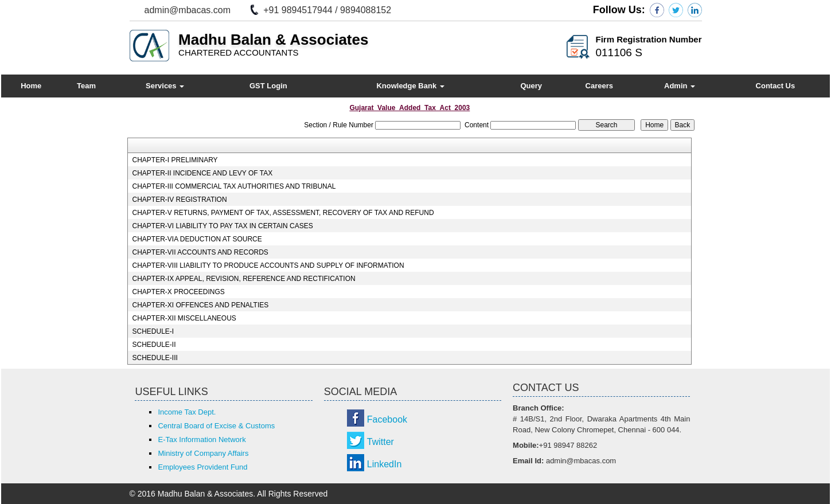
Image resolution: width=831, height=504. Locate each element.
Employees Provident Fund (202, 467)
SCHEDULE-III (155, 358)
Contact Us (776, 86)
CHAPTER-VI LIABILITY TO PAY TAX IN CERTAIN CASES (222, 226)
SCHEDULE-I (153, 331)
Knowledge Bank (410, 86)
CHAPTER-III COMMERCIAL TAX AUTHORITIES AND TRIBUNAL (234, 186)
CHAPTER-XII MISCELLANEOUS (184, 318)
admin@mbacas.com (188, 10)
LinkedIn (385, 464)
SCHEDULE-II (154, 345)
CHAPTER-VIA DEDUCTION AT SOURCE (197, 239)
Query (531, 86)
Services (165, 86)
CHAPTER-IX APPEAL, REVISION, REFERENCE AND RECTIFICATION (243, 279)
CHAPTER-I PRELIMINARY (175, 160)
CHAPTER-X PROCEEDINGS (178, 292)
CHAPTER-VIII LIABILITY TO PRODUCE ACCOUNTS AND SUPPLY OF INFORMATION (268, 265)
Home (31, 86)
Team (86, 86)
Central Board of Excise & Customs (216, 426)
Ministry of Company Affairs (203, 453)
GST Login (268, 86)
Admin (680, 86)
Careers (599, 86)
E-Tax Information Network (202, 439)
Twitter (381, 442)
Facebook (387, 419)
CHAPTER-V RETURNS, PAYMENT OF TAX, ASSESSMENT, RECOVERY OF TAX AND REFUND (283, 213)
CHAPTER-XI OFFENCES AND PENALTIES (200, 305)
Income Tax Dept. (187, 412)
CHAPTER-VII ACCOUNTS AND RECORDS (200, 252)
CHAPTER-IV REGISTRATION (179, 200)
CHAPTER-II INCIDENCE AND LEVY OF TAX (202, 173)
